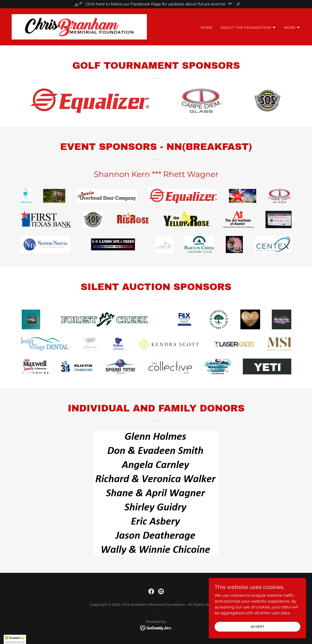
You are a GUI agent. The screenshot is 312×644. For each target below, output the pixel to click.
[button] (248, 28)
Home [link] (207, 28)
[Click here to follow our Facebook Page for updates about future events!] (156, 4)
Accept (257, 627)
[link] (79, 26)
